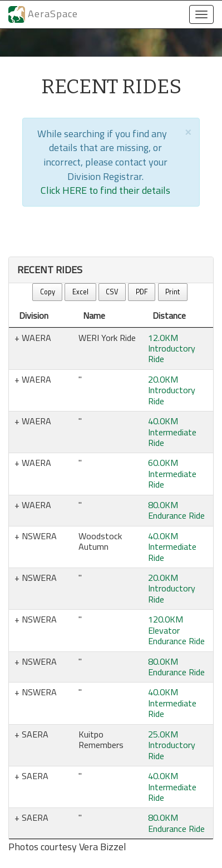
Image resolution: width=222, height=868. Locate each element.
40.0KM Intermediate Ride (172, 432)
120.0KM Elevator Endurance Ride (176, 630)
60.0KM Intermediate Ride (172, 473)
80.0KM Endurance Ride (176, 510)
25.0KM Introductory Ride (172, 745)
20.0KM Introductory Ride (172, 390)
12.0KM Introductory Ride (172, 348)
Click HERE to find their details (105, 190)
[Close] (188, 131)
